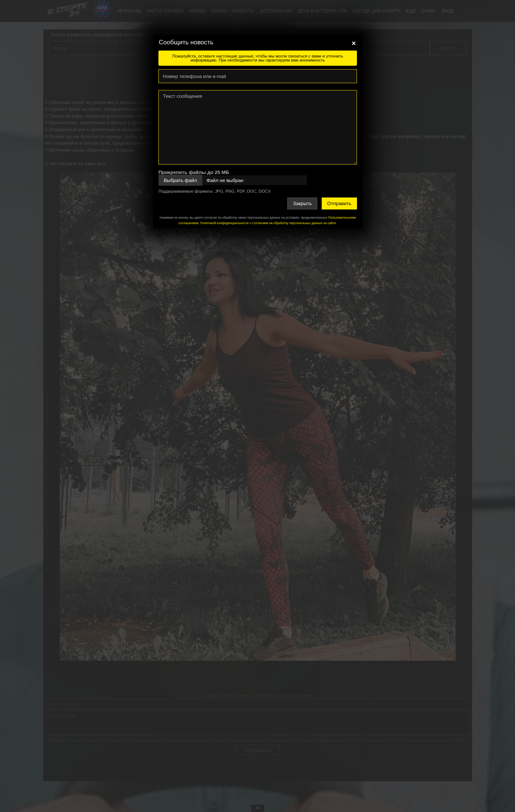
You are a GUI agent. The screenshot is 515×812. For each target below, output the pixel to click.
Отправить (339, 203)
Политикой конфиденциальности (224, 223)
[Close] (354, 43)
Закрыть (302, 203)
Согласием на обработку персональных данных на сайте (294, 223)
